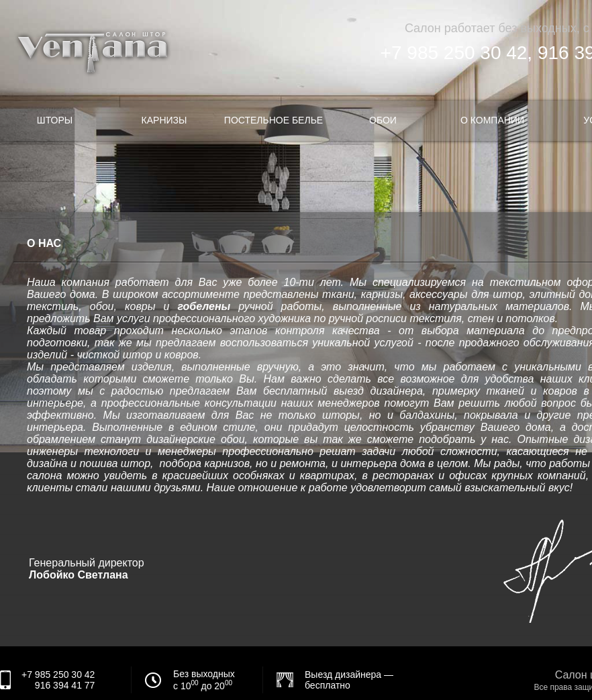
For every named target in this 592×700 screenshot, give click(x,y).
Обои (383, 120)
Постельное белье (274, 120)
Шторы (55, 120)
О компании (492, 120)
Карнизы (164, 120)
